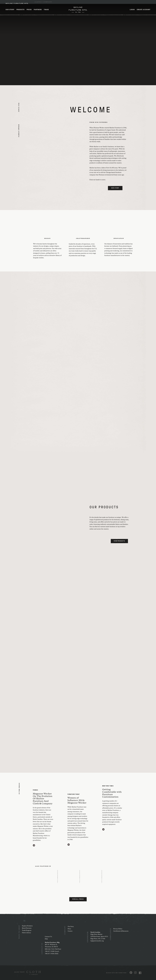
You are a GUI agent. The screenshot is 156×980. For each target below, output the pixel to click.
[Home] (78, 10)
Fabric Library (26, 933)
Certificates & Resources (121, 931)
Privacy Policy (118, 929)
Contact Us (48, 937)
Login (132, 10)
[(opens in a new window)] (28, 973)
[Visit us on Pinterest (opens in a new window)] (131, 972)
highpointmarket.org (97, 941)
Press (29, 10)
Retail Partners (27, 928)
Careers (70, 931)
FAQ (46, 939)
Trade (46, 10)
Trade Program (27, 930)
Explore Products (27, 926)
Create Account (144, 10)
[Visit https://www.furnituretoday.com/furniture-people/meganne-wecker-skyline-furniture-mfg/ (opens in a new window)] (69, 845)
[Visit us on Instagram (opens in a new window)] (135, 972)
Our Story (10, 10)
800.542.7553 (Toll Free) (53, 949)
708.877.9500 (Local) (52, 951)
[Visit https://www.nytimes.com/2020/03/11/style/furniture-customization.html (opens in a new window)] (103, 829)
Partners (38, 10)
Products (21, 10)
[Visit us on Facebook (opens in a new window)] (140, 973)
